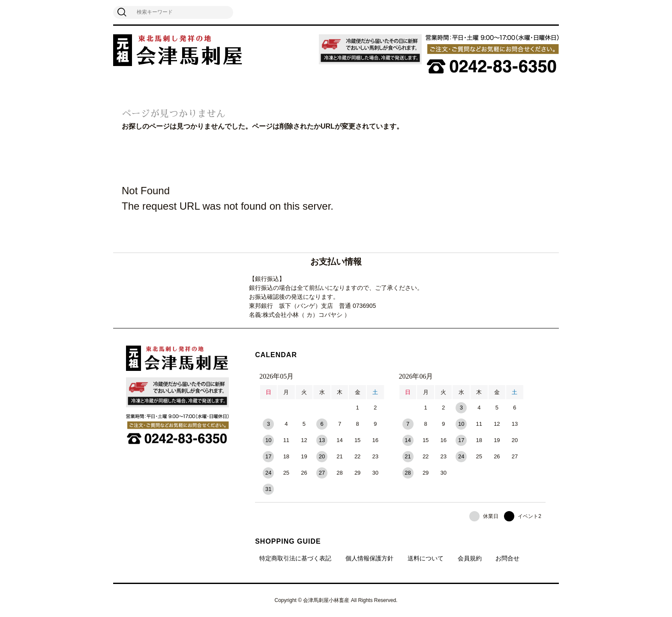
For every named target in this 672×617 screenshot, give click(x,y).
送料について (426, 558)
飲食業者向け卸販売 (366, 91)
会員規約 (470, 558)
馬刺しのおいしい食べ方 (288, 91)
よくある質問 (468, 91)
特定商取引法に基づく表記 (295, 558)
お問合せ (507, 558)
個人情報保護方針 (369, 558)
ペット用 (422, 91)
